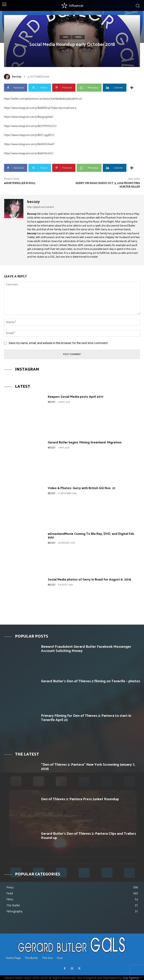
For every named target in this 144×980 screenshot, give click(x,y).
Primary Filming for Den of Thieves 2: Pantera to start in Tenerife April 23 (86, 718)
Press (78, 37)
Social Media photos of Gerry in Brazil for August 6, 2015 (89, 580)
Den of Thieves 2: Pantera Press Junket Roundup (80, 799)
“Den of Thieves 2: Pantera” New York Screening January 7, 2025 (88, 767)
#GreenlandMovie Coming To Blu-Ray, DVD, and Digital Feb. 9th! (91, 536)
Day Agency (131, 978)
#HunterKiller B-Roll (20, 183)
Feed (65, 37)
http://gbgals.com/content (41, 207)
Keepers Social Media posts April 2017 (76, 397)
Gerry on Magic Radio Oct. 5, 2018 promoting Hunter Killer (108, 185)
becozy (17, 77)
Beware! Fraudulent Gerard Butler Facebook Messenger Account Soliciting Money (86, 649)
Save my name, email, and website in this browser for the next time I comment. (58, 343)
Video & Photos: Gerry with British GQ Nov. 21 (81, 488)
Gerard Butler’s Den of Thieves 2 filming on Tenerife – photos (90, 681)
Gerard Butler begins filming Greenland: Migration (85, 443)
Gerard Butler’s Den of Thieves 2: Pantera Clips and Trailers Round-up (88, 836)
